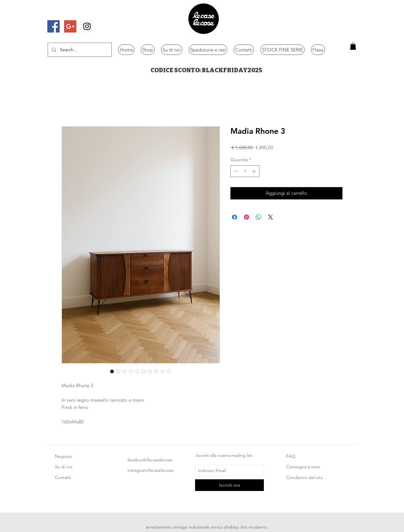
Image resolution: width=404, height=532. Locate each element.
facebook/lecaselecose (150, 460)
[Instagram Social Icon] (87, 26)
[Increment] (255, 171)
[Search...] (79, 50)
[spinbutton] (245, 171)
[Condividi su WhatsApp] (258, 217)
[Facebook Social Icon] (53, 26)
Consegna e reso (303, 467)
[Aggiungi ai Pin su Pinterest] (247, 217)
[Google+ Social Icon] (70, 26)
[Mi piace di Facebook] (65, 14)
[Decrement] (235, 171)
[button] (353, 46)
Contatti (63, 477)
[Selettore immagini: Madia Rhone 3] (112, 371)
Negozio (63, 456)
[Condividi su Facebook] (235, 217)
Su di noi (64, 467)
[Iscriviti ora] (229, 485)
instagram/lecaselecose (151, 470)
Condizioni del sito (305, 477)
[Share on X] (270, 217)
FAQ (291, 456)
